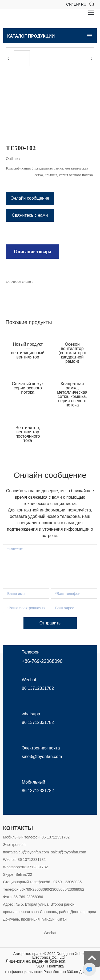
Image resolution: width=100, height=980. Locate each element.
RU (84, 4)
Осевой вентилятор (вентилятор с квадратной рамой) (72, 353)
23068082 (76, 889)
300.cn (73, 972)
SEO (40, 966)
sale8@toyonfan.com (69, 852)
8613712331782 (34, 867)
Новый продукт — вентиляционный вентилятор (28, 351)
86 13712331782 (38, 688)
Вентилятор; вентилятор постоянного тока (28, 434)
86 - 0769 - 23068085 (64, 882)
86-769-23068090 (34, 889)
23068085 (58, 889)
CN (69, 4)
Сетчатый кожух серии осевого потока (28, 388)
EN (76, 4)
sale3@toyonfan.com (31, 852)
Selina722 (24, 874)
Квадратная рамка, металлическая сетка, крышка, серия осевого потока (72, 394)
